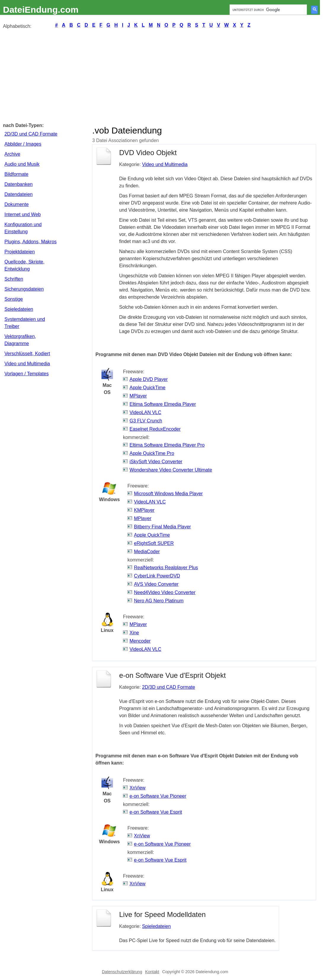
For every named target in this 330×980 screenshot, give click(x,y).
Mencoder (140, 641)
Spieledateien (19, 309)
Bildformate (16, 174)
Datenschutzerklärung (122, 972)
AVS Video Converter (156, 584)
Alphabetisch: (17, 26)
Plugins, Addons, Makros (31, 242)
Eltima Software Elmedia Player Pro (167, 445)
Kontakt (152, 972)
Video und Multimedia (27, 364)
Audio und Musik (22, 164)
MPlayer (138, 396)
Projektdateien (20, 252)
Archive (12, 154)
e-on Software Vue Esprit (156, 812)
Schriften (14, 279)
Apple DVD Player (149, 379)
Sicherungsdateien (24, 289)
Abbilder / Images (23, 144)
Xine (134, 633)
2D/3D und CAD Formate (31, 134)
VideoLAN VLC (145, 412)
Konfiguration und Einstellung (23, 228)
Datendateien (19, 194)
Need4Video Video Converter (165, 592)
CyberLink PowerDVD (157, 576)
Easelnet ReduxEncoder (155, 429)
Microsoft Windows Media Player (168, 494)
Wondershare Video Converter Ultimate (171, 470)
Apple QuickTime (147, 388)
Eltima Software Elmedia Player (163, 404)
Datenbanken (19, 184)
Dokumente (17, 204)
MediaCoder (147, 552)
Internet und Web (23, 214)
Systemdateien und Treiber (25, 323)
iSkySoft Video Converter (156, 462)
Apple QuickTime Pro (152, 453)
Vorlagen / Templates (27, 374)
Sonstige (14, 299)
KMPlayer (144, 510)
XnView (137, 788)
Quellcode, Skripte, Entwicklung (24, 265)
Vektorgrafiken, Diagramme (20, 340)
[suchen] (268, 10)
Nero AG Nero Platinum (159, 601)
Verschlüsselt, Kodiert (27, 354)
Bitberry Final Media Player (162, 527)
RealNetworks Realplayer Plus (166, 568)
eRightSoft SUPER (154, 543)
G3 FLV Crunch (146, 421)
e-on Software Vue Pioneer (158, 796)
